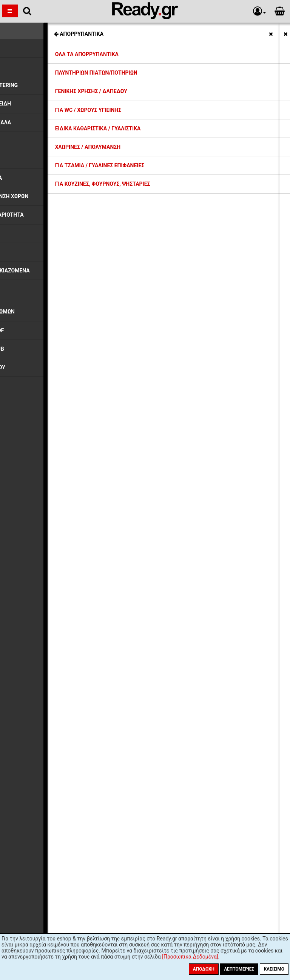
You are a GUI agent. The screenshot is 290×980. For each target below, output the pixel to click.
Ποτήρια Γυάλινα (28, 58)
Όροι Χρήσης (65, 701)
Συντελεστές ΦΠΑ (72, 674)
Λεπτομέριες (239, 969)
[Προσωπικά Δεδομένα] (190, 957)
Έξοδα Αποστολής (72, 660)
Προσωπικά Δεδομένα (76, 688)
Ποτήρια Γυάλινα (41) (37, 601)
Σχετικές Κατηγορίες (145, 29)
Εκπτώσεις (63, 653)
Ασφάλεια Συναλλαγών (77, 694)
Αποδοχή (204, 969)
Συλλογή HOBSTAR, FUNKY (40, 44)
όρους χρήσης (114, 795)
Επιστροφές (64, 681)
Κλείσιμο (274, 969)
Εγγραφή (187, 780)
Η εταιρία (61, 647)
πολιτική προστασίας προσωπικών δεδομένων (191, 795)
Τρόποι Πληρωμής (72, 667)
